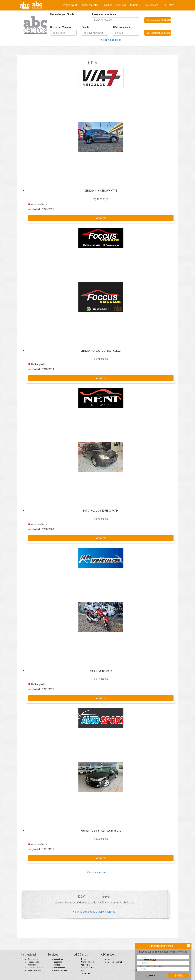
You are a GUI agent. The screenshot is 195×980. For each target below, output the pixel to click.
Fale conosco (60, 968)
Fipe (83, 971)
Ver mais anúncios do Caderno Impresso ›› (95, 912)
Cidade (86, 27)
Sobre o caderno (34, 971)
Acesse (84, 959)
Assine (57, 965)
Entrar (169, 5)
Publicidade (33, 965)
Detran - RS (85, 974)
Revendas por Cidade (62, 14)
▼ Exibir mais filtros (110, 40)
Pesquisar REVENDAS (159, 20)
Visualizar (101, 218)
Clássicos (121, 5)
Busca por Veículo (61, 27)
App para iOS (86, 965)
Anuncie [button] (135, 5)
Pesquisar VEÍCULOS (159, 33)
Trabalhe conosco (35, 968)
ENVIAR (179, 976)
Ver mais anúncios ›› (97, 872)
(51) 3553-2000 (60, 971)
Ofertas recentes (90, 5)
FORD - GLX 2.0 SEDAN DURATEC (101, 511)
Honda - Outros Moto (101, 671)
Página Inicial (70, 5)
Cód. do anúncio (122, 27)
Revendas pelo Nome (104, 14)
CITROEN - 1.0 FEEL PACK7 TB (101, 191)
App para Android (88, 968)
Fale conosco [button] (153, 5)
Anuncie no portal (88, 962)
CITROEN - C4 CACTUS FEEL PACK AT (101, 351)
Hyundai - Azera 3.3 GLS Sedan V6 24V (101, 831)
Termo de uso (33, 962)
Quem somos (33, 959)
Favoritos (107, 5)
